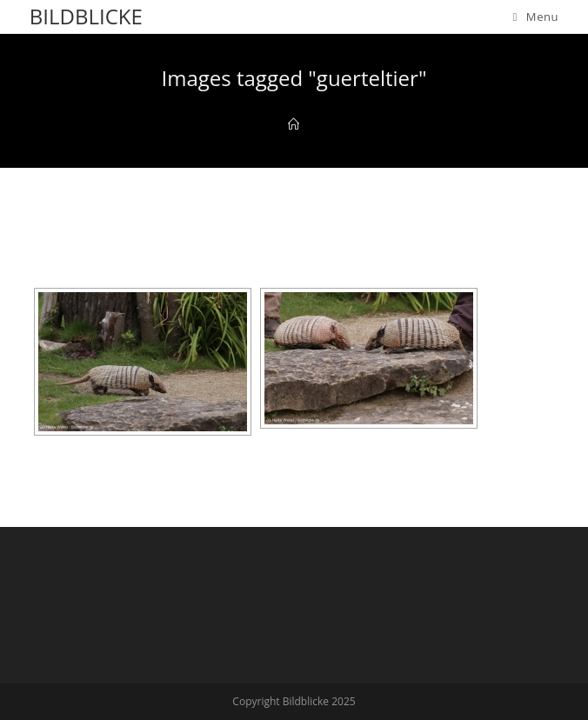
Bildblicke (86, 16)
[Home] (294, 124)
